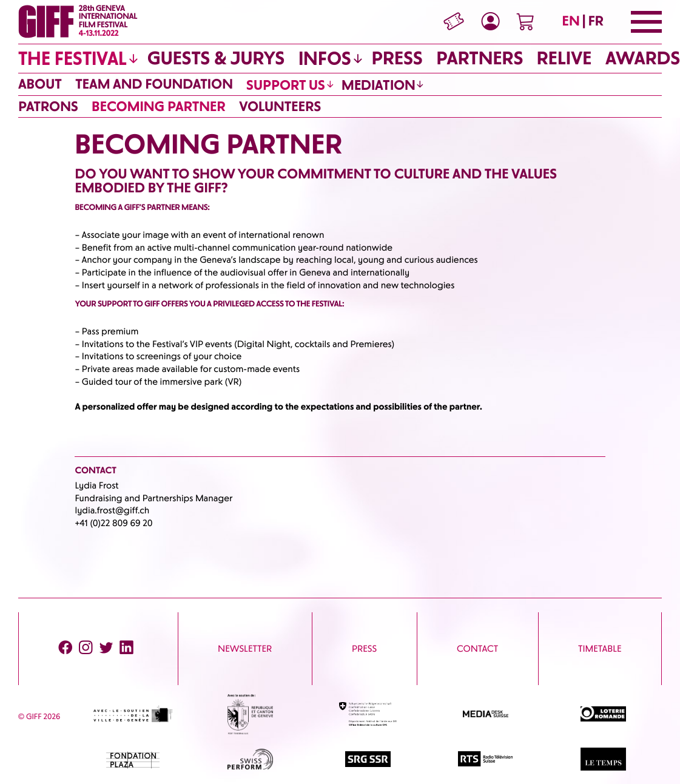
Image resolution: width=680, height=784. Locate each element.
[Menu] (646, 22)
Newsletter (245, 649)
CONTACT (477, 649)
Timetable (600, 649)
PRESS (364, 649)
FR (596, 21)
